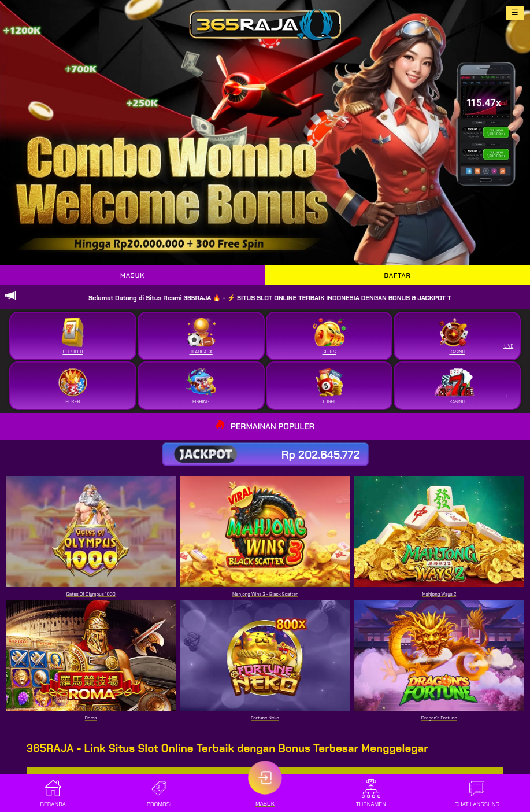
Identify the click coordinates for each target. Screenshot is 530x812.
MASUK (132, 275)
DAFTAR (398, 275)
